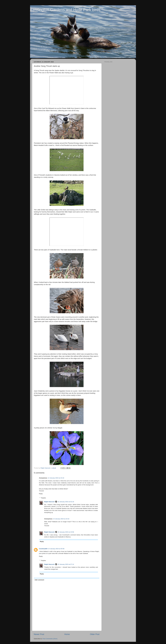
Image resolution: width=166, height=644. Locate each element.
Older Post (95, 634)
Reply (41, 494)
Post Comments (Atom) (50, 639)
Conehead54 (43, 549)
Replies (44, 498)
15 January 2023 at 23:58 (66, 532)
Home (67, 634)
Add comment (39, 580)
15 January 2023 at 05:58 (56, 549)
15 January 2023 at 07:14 (66, 564)
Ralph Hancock (49, 502)
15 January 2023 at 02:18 (66, 502)
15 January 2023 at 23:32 (61, 519)
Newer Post (39, 634)
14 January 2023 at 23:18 (56, 478)
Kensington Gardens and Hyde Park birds (65, 10)
